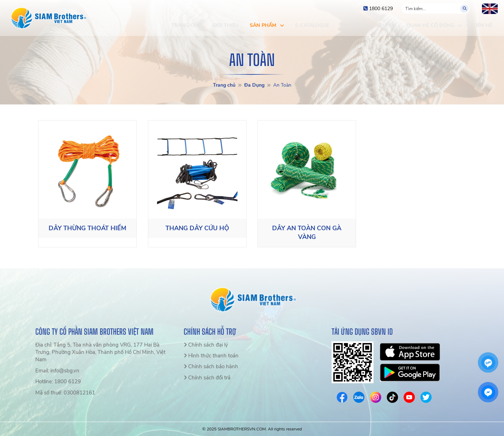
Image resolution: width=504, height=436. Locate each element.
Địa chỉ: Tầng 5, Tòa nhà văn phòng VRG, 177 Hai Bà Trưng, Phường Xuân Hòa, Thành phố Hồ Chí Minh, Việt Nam (100, 352)
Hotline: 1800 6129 (58, 381)
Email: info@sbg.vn (57, 371)
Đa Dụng (254, 85)
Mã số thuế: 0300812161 (65, 393)
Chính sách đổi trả (207, 378)
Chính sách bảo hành (211, 366)
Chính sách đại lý (206, 345)
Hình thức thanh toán (211, 356)
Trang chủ (224, 85)
